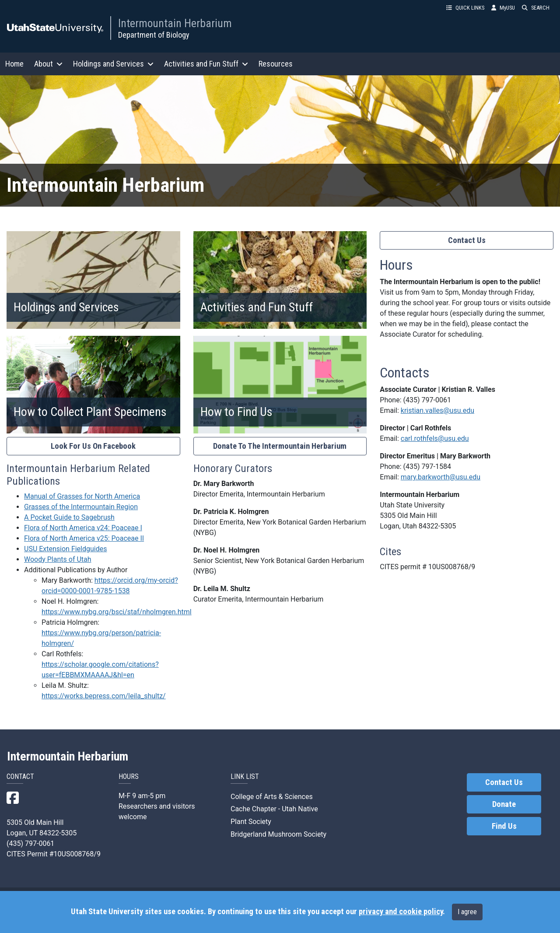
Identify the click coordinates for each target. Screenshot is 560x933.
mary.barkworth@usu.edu (441, 477)
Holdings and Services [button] (113, 64)
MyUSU (503, 8)
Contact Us (467, 240)
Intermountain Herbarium (175, 23)
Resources (276, 64)
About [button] (48, 64)
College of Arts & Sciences (272, 797)
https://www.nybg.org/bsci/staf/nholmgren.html (117, 612)
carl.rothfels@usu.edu (435, 438)
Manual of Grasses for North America (82, 496)
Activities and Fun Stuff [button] (206, 64)
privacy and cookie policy (401, 912)
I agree (467, 912)
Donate (504, 804)
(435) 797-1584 (427, 466)
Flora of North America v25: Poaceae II (84, 538)
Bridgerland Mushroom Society (278, 834)
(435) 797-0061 (427, 400)
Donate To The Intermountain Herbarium (280, 446)
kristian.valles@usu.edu (437, 410)
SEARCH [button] (536, 8)
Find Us (504, 826)
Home (14, 64)
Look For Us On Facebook (93, 446)
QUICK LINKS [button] (465, 8)
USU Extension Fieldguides (65, 549)
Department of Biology (154, 35)
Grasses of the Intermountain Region (81, 507)
